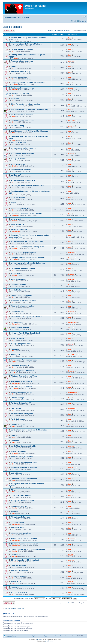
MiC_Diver (72, 121)
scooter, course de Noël (21, 208)
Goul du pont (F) (18, 398)
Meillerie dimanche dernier (22, 392)
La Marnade (16, 555)
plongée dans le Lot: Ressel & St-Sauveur (28, 263)
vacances (15, 441)
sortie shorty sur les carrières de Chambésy (29, 430)
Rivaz (13, 490)
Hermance (15, 349)
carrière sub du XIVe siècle (22, 49)
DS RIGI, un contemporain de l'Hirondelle (28, 186)
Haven (14, 66)
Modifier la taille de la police (84, 17)
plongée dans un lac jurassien (23, 148)
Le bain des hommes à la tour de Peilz (26, 214)
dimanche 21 (16, 219)
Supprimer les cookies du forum (54, 636)
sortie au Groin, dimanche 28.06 (24, 462)
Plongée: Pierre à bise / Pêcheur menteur (28, 258)
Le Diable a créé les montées (23, 120)
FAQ (75, 21)
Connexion (83, 21)
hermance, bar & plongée (21, 72)
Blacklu (14, 90)
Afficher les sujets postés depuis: (29, 599)
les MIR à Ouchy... (18, 126)
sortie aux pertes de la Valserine (24, 468)
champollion (16, 232)
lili (69, 104)
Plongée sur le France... (21, 517)
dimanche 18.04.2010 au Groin (23, 301)
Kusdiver (15, 58)
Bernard (14, 106)
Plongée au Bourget (19, 506)
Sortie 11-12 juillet (18, 451)
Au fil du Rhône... (18, 419)
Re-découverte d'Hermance (22, 115)
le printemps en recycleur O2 (23, 153)
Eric (13, 41)
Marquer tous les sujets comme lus (59, 30)
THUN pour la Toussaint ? (21, 381)
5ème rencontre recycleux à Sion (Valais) (28, 247)
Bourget (14, 435)
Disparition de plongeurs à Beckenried (27, 317)
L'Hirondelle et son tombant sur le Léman (28, 549)
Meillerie (14, 512)
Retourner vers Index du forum (14, 608)
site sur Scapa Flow (19, 77)
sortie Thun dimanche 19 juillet (24, 446)
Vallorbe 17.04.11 (18, 164)
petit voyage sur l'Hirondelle (22, 371)
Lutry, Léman (16, 473)
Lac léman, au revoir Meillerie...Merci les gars (29, 131)
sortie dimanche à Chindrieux (23, 180)
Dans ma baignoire (19, 565)
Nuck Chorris (73, 355)
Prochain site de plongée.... (22, 61)
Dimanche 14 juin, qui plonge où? (25, 478)
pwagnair (71, 126)
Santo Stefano (17, 322)
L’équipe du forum (37, 636)
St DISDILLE (16, 582)
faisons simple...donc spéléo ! (23, 306)
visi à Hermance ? (18, 338)
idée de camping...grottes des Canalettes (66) (29, 109)
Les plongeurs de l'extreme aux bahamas (28, 83)
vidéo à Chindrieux (19, 279)
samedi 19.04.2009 (18, 528)
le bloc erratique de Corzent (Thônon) (26, 44)
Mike (13, 117)
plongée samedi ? (18, 311)
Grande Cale (16, 408)
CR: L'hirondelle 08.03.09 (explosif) (25, 560)
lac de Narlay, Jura (19, 290)
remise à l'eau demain (20, 328)
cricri (13, 426)
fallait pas (15, 99)
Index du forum (11, 17)
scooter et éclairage (19, 592)
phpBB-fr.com (49, 641)
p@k (70, 72)
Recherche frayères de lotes (22, 88)
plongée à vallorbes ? (20, 576)
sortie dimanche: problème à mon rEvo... (28, 241)
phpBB (39, 640)
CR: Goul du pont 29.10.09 (22, 387)
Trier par (53, 599)
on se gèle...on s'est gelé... (20, 93)
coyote (14, 362)
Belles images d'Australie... (22, 295)
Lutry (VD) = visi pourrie (21, 495)
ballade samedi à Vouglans (22, 414)
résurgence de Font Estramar (23, 268)
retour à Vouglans (18, 424)
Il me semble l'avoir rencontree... (24, 360)
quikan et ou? (17, 274)
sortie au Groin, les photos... (23, 457)
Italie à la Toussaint (19, 230)
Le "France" (16, 175)
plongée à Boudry (18, 159)
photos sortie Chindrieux (21, 170)
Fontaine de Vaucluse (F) (21, 403)
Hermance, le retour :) (20, 365)
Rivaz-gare (15, 355)
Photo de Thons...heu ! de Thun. (24, 376)
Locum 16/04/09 (17, 522)
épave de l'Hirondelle (19, 571)
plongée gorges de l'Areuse (22, 344)
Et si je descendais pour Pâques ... (25, 538)
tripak (70, 328)
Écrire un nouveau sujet (9, 31)
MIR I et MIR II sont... (19, 143)
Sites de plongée (23, 17)
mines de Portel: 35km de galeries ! (25, 333)
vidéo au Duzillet (18, 224)
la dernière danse (18, 197)
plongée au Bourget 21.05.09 (23, 501)
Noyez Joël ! (16, 203)
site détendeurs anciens (21, 533)
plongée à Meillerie (19, 285)
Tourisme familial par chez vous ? (25, 544)
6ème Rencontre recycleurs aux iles (26, 104)
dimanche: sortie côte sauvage (24, 252)
